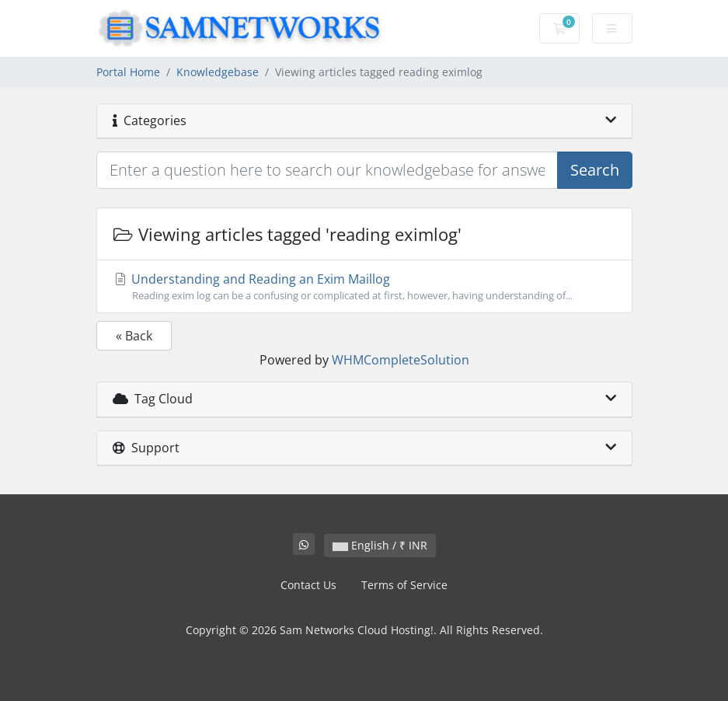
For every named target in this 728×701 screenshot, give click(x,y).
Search (595, 170)
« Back (134, 336)
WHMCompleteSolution (401, 360)
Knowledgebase (218, 72)
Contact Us (308, 585)
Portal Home (128, 72)
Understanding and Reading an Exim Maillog (364, 287)
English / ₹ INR (380, 545)
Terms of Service (404, 585)
